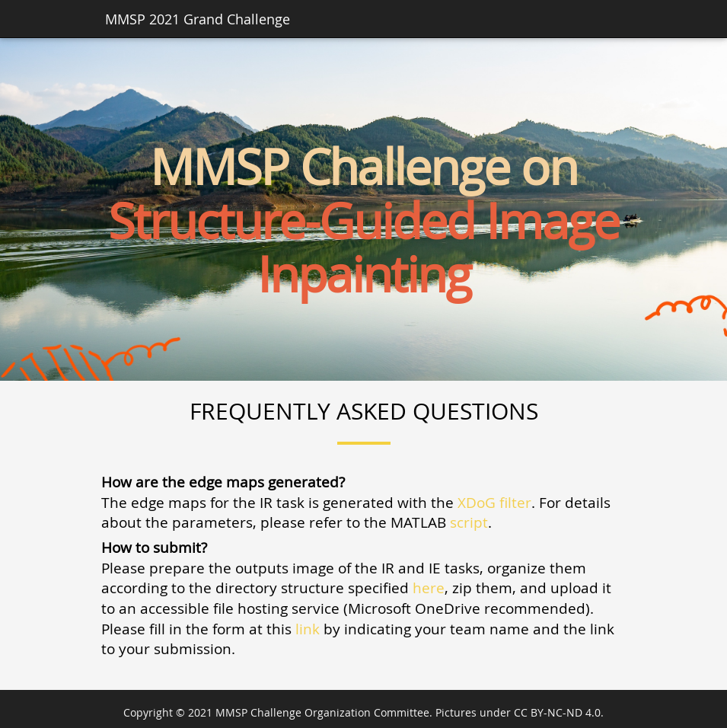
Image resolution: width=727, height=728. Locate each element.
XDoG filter (494, 502)
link (308, 629)
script (469, 522)
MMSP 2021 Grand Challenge (198, 19)
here (429, 588)
